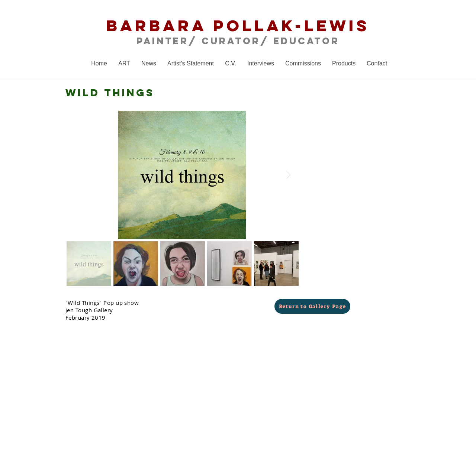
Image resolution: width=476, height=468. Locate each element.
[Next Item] (288, 175)
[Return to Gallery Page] (312, 306)
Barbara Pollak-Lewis (238, 25)
